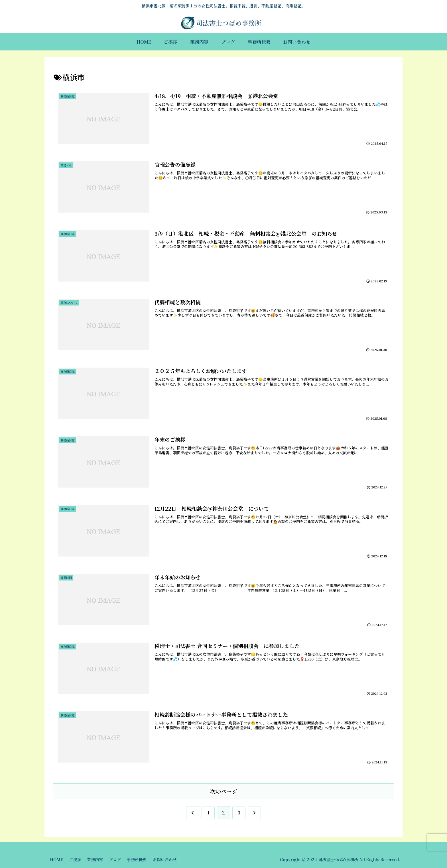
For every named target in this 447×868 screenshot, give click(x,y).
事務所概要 (137, 859)
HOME (56, 859)
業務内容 (95, 859)
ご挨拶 (75, 859)
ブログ (115, 859)
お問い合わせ (165, 859)
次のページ (224, 791)
